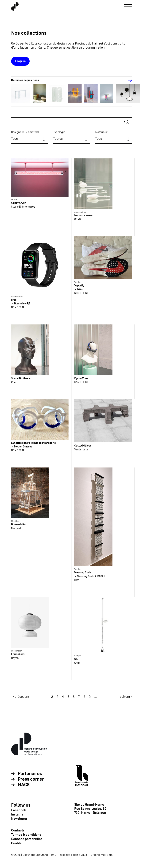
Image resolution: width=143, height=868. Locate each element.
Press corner (31, 779)
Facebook (19, 810)
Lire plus (20, 61)
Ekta (110, 855)
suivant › (126, 697)
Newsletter (19, 819)
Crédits (16, 843)
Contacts (18, 830)
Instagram (19, 814)
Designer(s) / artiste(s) (25, 132)
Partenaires (30, 774)
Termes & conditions (26, 835)
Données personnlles (27, 839)
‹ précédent (21, 697)
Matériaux (101, 132)
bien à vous (80, 855)
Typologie (59, 132)
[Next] (128, 80)
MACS (24, 785)
